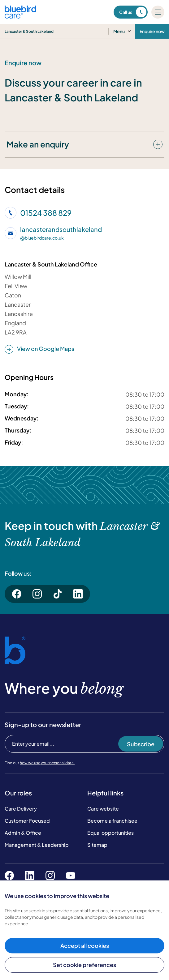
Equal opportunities (110, 833)
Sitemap (97, 845)
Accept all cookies (85, 946)
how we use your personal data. (47, 763)
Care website (103, 809)
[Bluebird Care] (20, 16)
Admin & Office (23, 833)
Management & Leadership (37, 845)
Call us (133, 12)
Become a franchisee (112, 821)
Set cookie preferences (84, 965)
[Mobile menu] (158, 12)
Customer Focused (27, 821)
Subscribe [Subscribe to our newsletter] (141, 744)
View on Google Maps (39, 349)
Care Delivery (21, 809)
